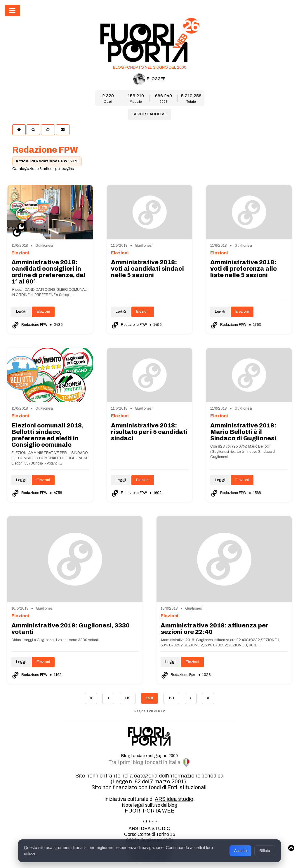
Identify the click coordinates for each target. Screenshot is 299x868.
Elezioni (43, 312)
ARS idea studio (174, 799)
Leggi (21, 312)
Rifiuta (265, 851)
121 (171, 698)
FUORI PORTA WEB (150, 811)
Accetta (240, 851)
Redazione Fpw (179, 675)
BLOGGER (149, 79)
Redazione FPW (30, 325)
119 (128, 698)
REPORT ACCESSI (149, 114)
